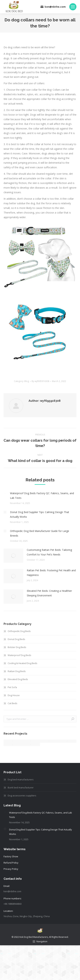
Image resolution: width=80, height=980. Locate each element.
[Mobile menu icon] (73, 7)
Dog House (14, 695)
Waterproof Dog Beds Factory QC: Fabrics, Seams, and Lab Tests (42, 496)
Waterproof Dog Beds (19, 655)
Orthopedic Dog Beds (19, 631)
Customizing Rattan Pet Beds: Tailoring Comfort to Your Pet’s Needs (49, 552)
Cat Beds (12, 703)
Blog (27, 381)
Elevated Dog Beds (18, 679)
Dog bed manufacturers (21, 779)
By (40, 381)
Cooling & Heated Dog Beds (22, 663)
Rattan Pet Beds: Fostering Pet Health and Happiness (51, 573)
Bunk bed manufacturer (21, 787)
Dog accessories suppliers (22, 796)
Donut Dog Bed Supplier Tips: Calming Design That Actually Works (40, 514)
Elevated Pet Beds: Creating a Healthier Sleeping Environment (49, 593)
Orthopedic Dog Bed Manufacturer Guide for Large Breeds (40, 533)
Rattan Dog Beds (17, 671)
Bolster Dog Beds (17, 647)
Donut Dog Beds (16, 639)
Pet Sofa (12, 687)
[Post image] (5, 493)
